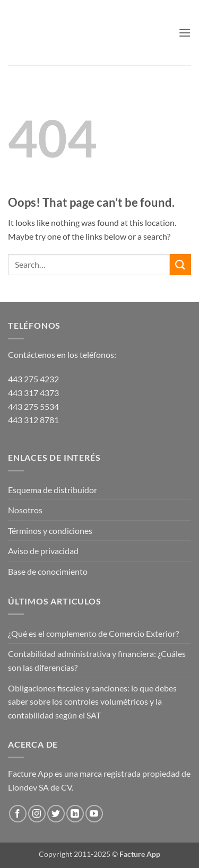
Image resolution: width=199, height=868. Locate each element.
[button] (185, 33)
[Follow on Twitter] (56, 814)
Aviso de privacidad (43, 551)
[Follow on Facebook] (18, 814)
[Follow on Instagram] (37, 814)
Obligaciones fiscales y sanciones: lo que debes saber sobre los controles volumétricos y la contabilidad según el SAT (92, 702)
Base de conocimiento (48, 571)
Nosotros (25, 510)
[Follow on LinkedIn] (75, 814)
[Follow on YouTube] (94, 814)
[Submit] (180, 264)
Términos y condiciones (50, 531)
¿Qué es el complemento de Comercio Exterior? (93, 633)
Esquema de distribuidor (53, 490)
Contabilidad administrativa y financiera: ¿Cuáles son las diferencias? (97, 660)
